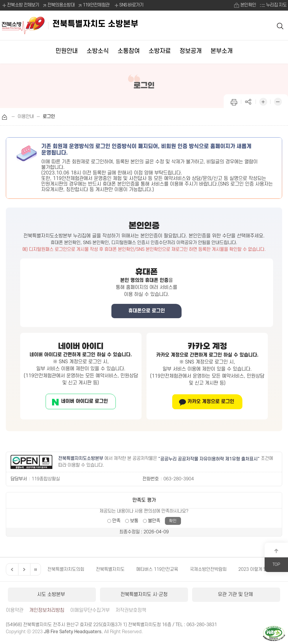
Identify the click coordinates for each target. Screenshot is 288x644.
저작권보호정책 (131, 610)
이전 (11, 569)
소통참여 (129, 51)
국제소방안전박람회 (208, 569)
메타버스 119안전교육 (157, 569)
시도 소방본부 (52, 595)
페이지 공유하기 (249, 101)
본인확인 (248, 5)
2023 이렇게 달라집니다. (262, 569)
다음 (23, 569)
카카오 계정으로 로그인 (211, 402)
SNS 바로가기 (129, 5)
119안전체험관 (96, 5)
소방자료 (160, 51)
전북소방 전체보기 (20, 5)
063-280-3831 (202, 625)
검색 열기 (280, 26)
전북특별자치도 (110, 569)
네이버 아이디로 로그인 (84, 401)
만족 (116, 521)
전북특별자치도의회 (66, 569)
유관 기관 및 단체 (236, 595)
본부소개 (222, 51)
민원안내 (67, 51)
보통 (134, 521)
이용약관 (15, 610)
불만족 (154, 521)
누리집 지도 (276, 5)
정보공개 (191, 51)
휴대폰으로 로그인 (147, 311)
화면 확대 (263, 101)
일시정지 (35, 569)
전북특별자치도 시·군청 (144, 595)
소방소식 (98, 51)
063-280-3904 (179, 479)
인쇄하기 (234, 101)
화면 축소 (278, 101)
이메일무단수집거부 (90, 610)
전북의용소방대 (61, 5)
